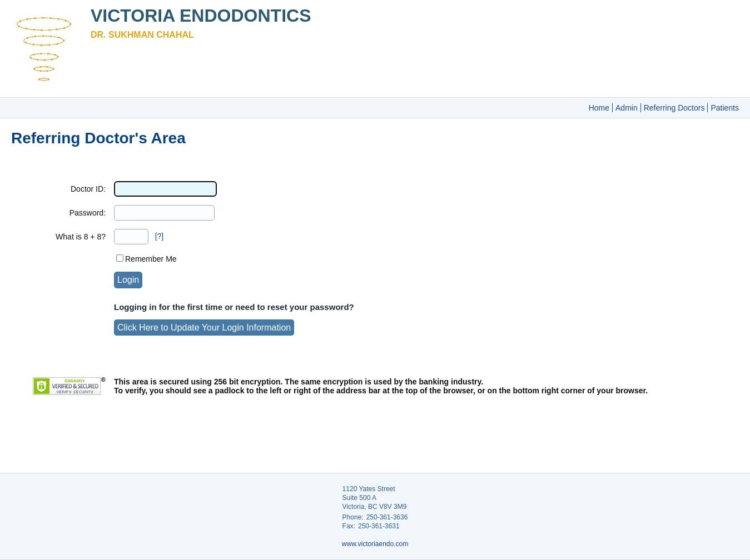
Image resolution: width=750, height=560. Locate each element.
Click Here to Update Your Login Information (204, 327)
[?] (160, 236)
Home (599, 108)
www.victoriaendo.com (375, 544)
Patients (725, 108)
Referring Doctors (674, 108)
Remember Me (151, 259)
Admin (627, 108)
